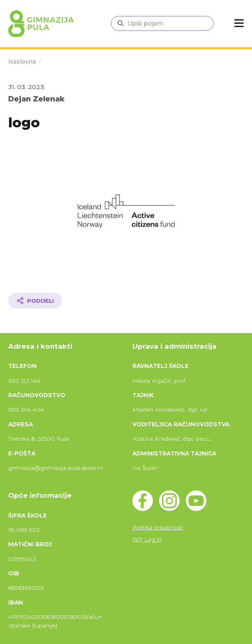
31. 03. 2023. (27, 87)
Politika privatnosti (158, 527)
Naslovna (22, 62)
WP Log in (147, 539)
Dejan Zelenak (36, 99)
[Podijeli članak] (35, 301)
